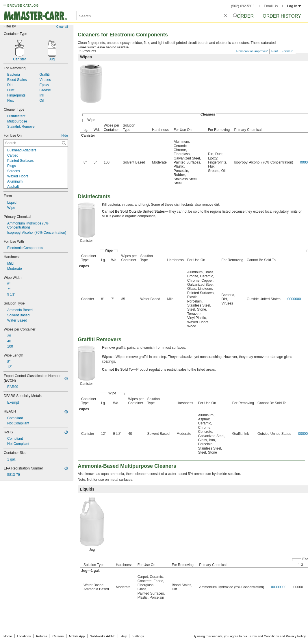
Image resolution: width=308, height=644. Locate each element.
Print (275, 51)
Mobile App (77, 636)
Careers (58, 636)
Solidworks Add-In (103, 636)
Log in (294, 6)
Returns (42, 636)
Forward (287, 51)
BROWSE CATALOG (23, 5)
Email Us (271, 6)
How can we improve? (252, 51)
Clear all (62, 27)
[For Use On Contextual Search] (36, 143)
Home (8, 636)
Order (245, 16)
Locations (24, 636)
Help (124, 636)
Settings (138, 636)
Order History (282, 16)
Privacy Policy (296, 636)
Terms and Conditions (264, 636)
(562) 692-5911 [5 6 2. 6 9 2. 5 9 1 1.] (243, 6)
